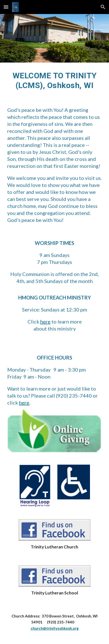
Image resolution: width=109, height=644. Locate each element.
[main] (54, 80)
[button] (6, 7)
